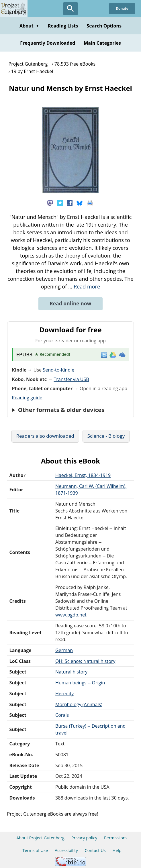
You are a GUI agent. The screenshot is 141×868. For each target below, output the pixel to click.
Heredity (64, 694)
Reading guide (27, 398)
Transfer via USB (71, 379)
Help (117, 850)
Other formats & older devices (61, 410)
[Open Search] (70, 9)
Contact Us (95, 850)
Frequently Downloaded (48, 43)
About (29, 26)
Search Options (104, 26)
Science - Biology (106, 436)
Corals (62, 715)
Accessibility (66, 850)
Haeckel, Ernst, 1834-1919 (83, 475)
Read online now (70, 304)
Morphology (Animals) (79, 704)
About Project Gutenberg (40, 838)
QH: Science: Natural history (85, 661)
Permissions (116, 838)
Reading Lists (63, 26)
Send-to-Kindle (58, 370)
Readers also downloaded (45, 436)
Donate (122, 8)
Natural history (71, 672)
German (64, 650)
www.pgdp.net (71, 615)
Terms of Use (35, 850)
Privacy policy (84, 838)
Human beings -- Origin (80, 683)
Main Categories (102, 43)
